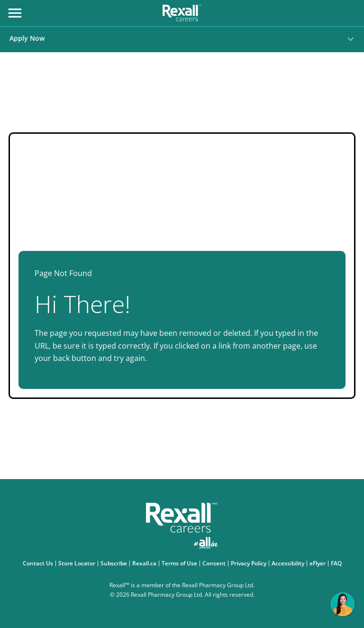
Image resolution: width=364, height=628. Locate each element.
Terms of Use (181, 563)
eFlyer (319, 563)
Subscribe (115, 563)
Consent (215, 563)
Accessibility (289, 563)
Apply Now (27, 38)
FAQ (337, 563)
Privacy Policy (250, 563)
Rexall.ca (146, 563)
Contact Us (39, 563)
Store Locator (78, 563)
